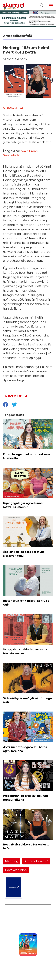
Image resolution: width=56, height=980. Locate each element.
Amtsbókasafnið (36, 861)
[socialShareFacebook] (5, 405)
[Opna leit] (42, 5)
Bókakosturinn (16, 870)
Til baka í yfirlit (16, 396)
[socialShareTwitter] (14, 405)
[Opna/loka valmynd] (51, 5)
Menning (12, 861)
